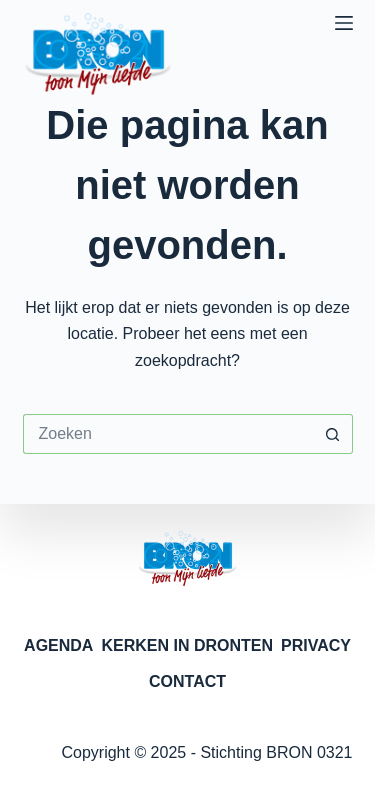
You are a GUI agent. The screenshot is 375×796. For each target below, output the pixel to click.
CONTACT (187, 681)
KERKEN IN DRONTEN (187, 645)
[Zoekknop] (333, 434)
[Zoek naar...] (168, 434)
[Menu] (344, 23)
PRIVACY (316, 645)
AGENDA (58, 645)
